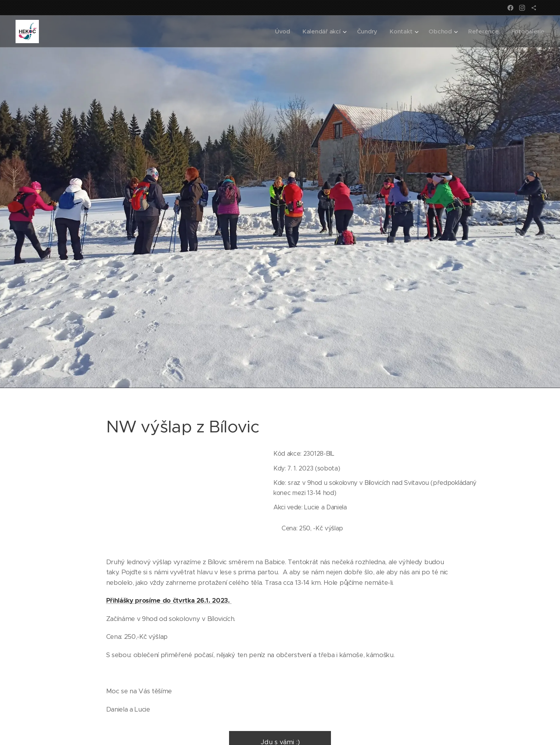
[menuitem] (279, 31)
